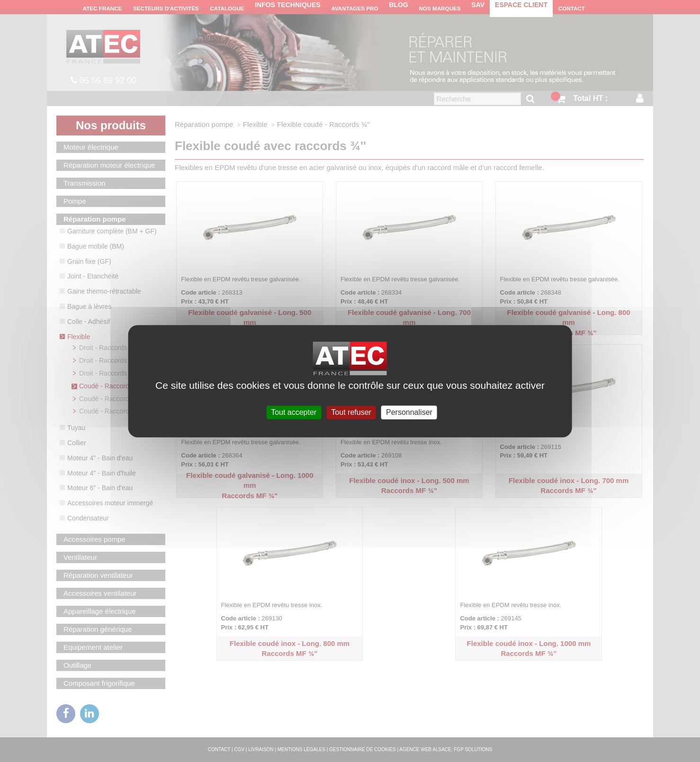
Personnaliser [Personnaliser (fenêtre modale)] (409, 412)
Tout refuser (351, 412)
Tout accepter (294, 412)
